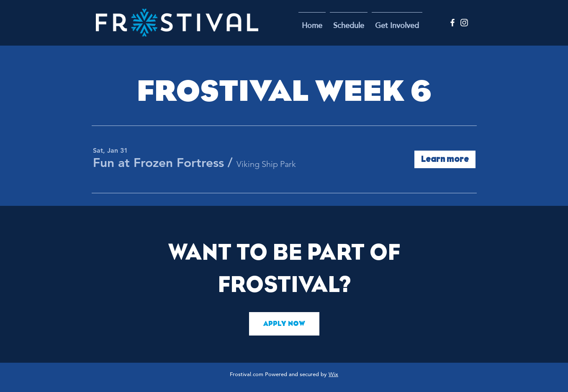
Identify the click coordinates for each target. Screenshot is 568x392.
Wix (333, 375)
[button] (397, 23)
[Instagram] (464, 23)
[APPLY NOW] (284, 324)
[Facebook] (452, 23)
